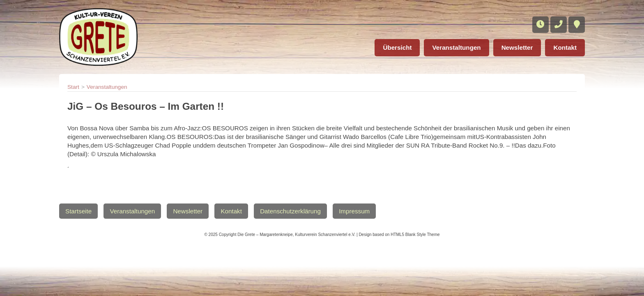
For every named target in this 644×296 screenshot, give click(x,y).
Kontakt (565, 47)
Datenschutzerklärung (290, 211)
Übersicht (397, 47)
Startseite (78, 211)
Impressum (354, 211)
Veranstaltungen (456, 47)
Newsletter (517, 47)
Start (73, 87)
